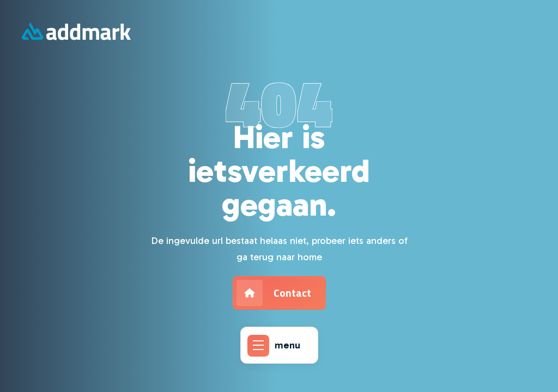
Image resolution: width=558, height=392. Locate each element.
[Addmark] (76, 32)
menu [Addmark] (274, 346)
